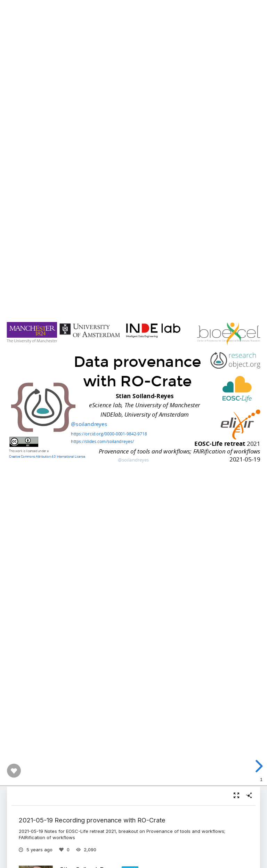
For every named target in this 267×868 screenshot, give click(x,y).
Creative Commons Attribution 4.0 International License (47, 456)
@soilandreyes (89, 424)
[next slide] (257, 766)
